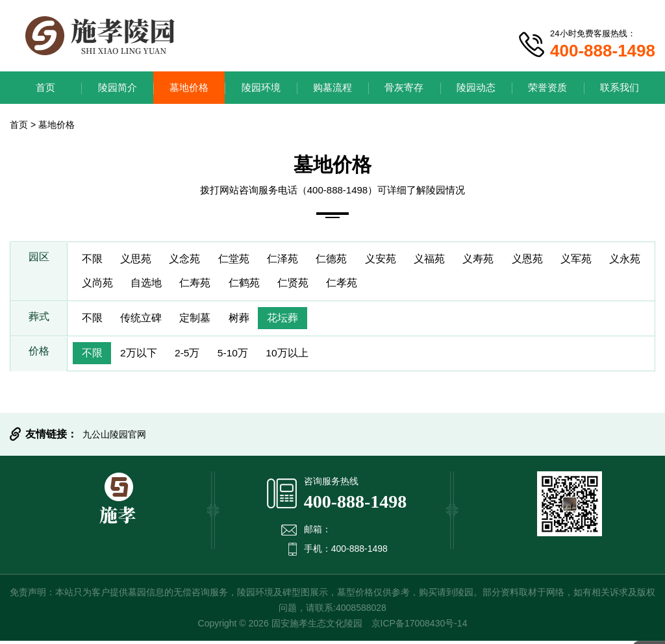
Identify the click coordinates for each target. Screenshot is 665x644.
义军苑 (594, 259)
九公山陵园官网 (114, 438)
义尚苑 (149, 285)
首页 (45, 87)
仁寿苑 (250, 285)
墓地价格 (189, 87)
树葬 (245, 320)
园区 (39, 259)
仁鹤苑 (301, 285)
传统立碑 (144, 320)
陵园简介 (118, 87)
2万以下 (141, 356)
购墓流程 (332, 87)
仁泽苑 (290, 259)
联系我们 (620, 87)
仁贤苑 (351, 285)
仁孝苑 (402, 285)
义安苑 (392, 259)
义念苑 (189, 259)
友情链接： (51, 437)
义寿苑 (493, 259)
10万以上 (296, 356)
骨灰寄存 (404, 87)
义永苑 (98, 285)
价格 (39, 356)
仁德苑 (341, 259)
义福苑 (442, 259)
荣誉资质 (547, 87)
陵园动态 (476, 87)
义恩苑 (544, 259)
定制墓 (199, 320)
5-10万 (240, 356)
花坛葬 (290, 320)
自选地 (199, 285)
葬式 (39, 320)
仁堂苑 (240, 259)
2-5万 (192, 356)
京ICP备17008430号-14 (420, 626)
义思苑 (138, 259)
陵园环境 (261, 87)
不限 (93, 259)
